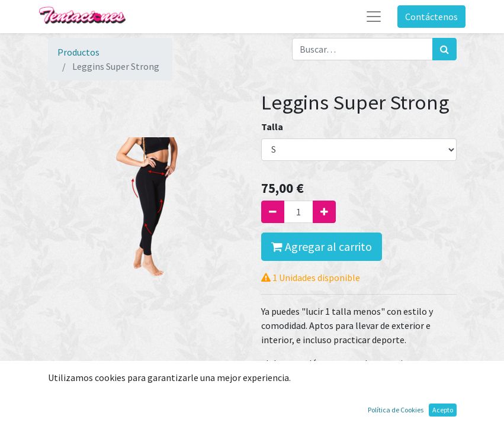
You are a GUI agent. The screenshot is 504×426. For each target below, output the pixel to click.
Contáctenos (431, 17)
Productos (78, 52)
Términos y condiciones (309, 397)
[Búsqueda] (444, 49)
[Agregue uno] (324, 212)
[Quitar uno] (273, 212)
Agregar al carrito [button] (322, 246)
